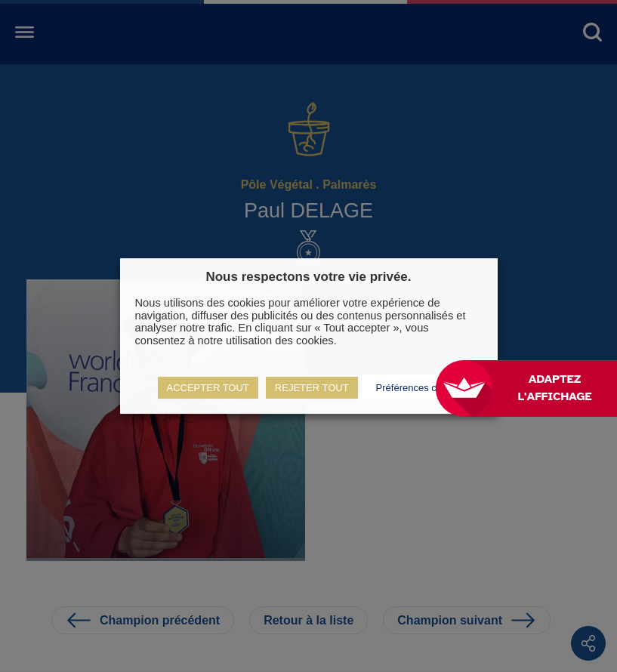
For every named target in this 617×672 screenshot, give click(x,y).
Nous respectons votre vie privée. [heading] (308, 277)
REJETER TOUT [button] (312, 388)
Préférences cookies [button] (421, 388)
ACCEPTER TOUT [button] (208, 388)
